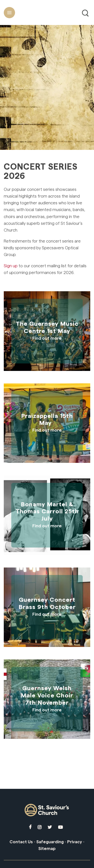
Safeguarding (50, 842)
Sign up (11, 266)
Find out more (47, 338)
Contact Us (21, 842)
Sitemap (47, 849)
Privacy (75, 842)
